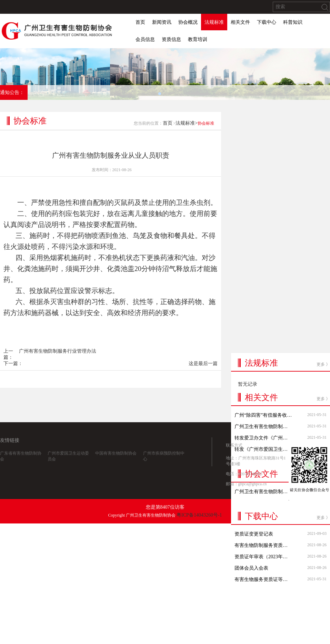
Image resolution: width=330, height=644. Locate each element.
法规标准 (214, 22)
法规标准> (187, 136)
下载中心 (267, 22)
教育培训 (198, 39)
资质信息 (171, 39)
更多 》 (323, 275)
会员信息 (145, 39)
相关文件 (240, 22)
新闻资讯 (162, 22)
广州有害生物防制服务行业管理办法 (58, 363)
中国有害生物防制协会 (116, 463)
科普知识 (293, 22)
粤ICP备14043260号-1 (199, 515)
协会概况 (188, 22)
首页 (140, 22)
